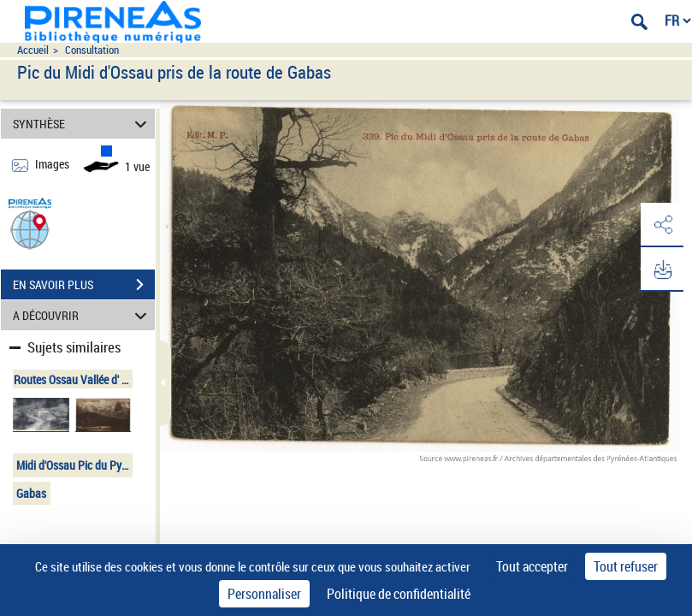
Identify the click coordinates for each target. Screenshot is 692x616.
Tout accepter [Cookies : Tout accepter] (532, 566)
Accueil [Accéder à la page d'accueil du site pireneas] (33, 50)
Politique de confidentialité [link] (399, 594)
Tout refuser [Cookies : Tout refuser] (626, 566)
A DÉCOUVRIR (83, 315)
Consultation (92, 50)
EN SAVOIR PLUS (84, 285)
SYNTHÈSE (83, 124)
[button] (30, 229)
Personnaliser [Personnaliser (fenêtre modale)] (264, 594)
